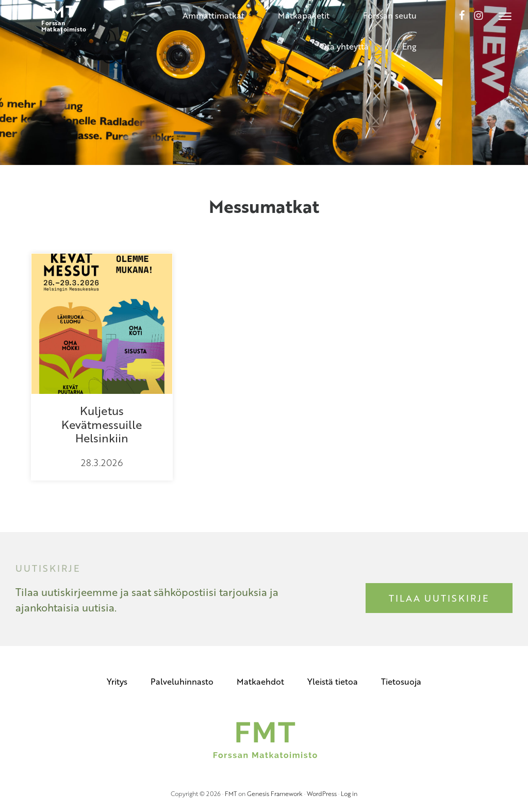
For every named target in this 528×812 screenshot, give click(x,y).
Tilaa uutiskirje (439, 598)
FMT (231, 793)
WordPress (322, 793)
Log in (349, 793)
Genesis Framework (275, 793)
